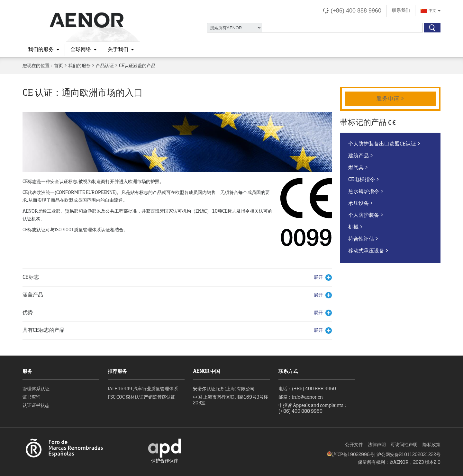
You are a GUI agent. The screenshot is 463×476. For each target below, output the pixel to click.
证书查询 (32, 397)
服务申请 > (390, 99)
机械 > (356, 227)
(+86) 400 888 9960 (356, 11)
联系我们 (401, 11)
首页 (59, 66)
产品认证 (105, 66)
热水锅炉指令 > (366, 192)
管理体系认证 (36, 389)
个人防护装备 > (366, 216)
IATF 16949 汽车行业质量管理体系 (143, 389)
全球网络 (81, 50)
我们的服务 (41, 50)
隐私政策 (431, 445)
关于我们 (118, 50)
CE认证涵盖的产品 (137, 66)
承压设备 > (361, 204)
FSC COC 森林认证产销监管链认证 (141, 397)
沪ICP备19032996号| (354, 455)
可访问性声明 (404, 445)
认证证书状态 (36, 406)
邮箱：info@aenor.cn (301, 397)
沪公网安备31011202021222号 (409, 455)
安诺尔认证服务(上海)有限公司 (224, 389)
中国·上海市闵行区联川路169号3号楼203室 (231, 400)
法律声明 (377, 445)
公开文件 (354, 445)
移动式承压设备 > (368, 251)
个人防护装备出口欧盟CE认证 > (384, 144)
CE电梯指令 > (364, 180)
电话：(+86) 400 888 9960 (307, 389)
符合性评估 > (363, 239)
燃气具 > (358, 168)
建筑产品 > (361, 156)
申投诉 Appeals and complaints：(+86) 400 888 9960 (313, 409)
